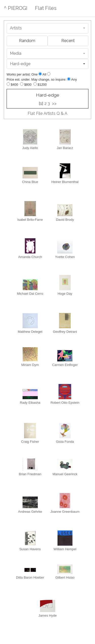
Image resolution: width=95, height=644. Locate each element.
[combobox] (48, 28)
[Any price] (69, 79)
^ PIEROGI (16, 8)
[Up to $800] (22, 84)
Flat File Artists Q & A (48, 113)
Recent (68, 41)
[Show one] (40, 74)
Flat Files (46, 8)
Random (27, 41)
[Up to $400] (8, 84)
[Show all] (49, 74)
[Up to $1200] (35, 84)
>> (54, 103)
